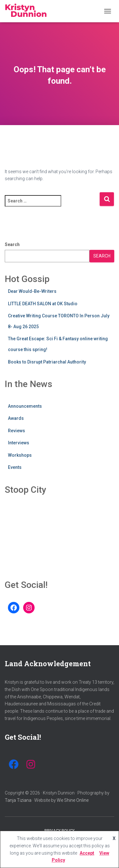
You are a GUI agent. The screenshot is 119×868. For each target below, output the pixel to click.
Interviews (19, 443)
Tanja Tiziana (18, 800)
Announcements (25, 406)
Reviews (17, 431)
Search (12, 244)
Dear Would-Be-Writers (32, 291)
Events (15, 467)
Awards (16, 418)
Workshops (20, 455)
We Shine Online (73, 800)
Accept (87, 853)
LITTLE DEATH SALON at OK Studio (43, 304)
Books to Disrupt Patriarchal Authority (47, 362)
